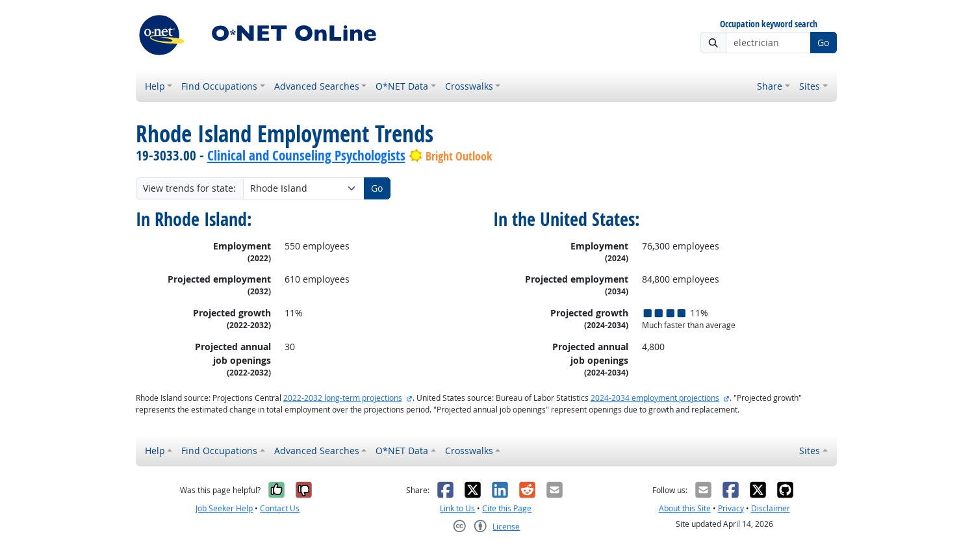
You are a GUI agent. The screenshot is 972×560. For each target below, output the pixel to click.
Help (155, 86)
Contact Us (280, 508)
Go (823, 43)
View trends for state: (189, 188)
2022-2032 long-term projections (343, 398)
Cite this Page (507, 508)
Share (770, 86)
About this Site (685, 508)
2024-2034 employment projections (655, 398)
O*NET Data (402, 86)
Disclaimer (771, 508)
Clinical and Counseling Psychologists (306, 155)
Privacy (731, 508)
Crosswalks (469, 86)
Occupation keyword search (769, 24)
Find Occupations (219, 86)
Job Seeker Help (224, 508)
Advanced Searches (317, 86)
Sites (810, 86)
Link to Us (457, 508)
